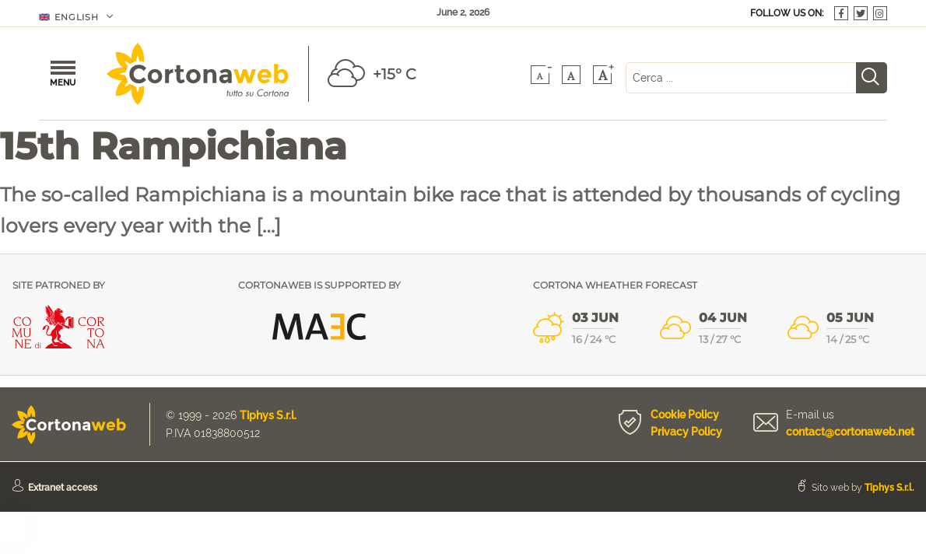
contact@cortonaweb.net (850, 432)
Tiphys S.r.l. (268, 415)
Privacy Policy (686, 432)
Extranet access (63, 488)
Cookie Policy (685, 415)
